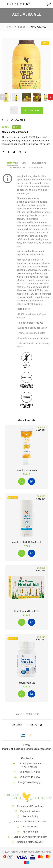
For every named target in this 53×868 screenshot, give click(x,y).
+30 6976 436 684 (33, 777)
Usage (25, 163)
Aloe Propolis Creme (27, 470)
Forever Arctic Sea (26, 683)
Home (10, 27)
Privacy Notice (34, 827)
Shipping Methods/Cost (34, 842)
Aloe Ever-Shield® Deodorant (27, 542)
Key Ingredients (39, 163)
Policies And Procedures (34, 806)
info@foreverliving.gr (33, 782)
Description (12, 163)
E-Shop (22, 27)
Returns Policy (34, 816)
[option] (26, 64)
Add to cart (32, 110)
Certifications (36, 168)
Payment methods (34, 811)
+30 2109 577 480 (33, 772)
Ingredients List (18, 168)
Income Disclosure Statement (34, 822)
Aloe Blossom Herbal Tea (26, 611)
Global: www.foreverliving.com (34, 837)
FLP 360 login (34, 832)
